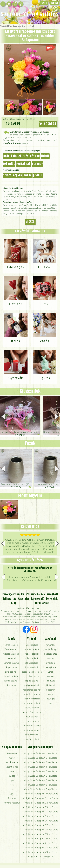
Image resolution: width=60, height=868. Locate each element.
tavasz (12, 776)
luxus (51, 703)
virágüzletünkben (11, 143)
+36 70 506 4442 (35, 595)
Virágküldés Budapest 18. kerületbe (40, 830)
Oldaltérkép (42, 603)
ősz (12, 785)
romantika (51, 645)
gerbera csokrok (32, 685)
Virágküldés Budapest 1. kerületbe (40, 753)
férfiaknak (23, 164)
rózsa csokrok (32, 645)
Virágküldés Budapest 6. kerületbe (40, 776)
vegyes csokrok (32, 654)
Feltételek (52, 599)
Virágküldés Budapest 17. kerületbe (40, 825)
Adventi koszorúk (12, 803)
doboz (28, 175)
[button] (57, 417)
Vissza (30, 222)
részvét (51, 676)
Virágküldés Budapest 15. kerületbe (40, 816)
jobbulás (9, 164)
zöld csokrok (11, 672)
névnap (35, 156)
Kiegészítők (30, 391)
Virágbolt (52, 595)
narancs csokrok (11, 663)
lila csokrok (11, 658)
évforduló (51, 663)
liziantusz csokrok (32, 699)
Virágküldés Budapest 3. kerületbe (40, 762)
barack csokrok (11, 676)
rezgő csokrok (32, 735)
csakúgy (37, 164)
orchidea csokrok (32, 676)
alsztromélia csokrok (32, 672)
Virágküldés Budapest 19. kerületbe (40, 834)
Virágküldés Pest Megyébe (40, 857)
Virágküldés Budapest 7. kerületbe (40, 780)
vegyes (17, 175)
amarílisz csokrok (32, 694)
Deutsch (55, 3)
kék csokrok (11, 685)
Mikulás (12, 798)
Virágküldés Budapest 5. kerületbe (40, 771)
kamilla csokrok (32, 739)
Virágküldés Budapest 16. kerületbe (40, 821)
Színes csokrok (28, 26)
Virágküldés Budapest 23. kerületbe (40, 852)
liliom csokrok (32, 667)
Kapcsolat (23, 599)
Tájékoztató (38, 599)
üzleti (45, 156)
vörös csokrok (11, 645)
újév (12, 794)
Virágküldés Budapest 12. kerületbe (40, 803)
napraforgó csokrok (32, 690)
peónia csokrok (32, 721)
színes (7, 175)
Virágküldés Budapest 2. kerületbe (40, 758)
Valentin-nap (12, 767)
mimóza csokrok (32, 730)
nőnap (12, 771)
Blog (14, 603)
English (44, 3)
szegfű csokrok (32, 708)
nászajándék (51, 667)
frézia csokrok (32, 658)
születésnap (51, 649)
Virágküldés (6, 26)
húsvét (12, 758)
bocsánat (51, 690)
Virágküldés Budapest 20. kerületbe (40, 839)
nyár (6, 156)
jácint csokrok (32, 663)
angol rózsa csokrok (32, 726)
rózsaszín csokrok (11, 654)
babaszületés (20, 156)
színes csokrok (11, 681)
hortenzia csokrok (32, 703)
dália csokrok (32, 717)
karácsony (12, 753)
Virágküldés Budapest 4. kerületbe (40, 767)
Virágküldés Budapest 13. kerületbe (40, 807)
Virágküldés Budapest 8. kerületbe (40, 785)
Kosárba (48, 124)
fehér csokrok (11, 649)
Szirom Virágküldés (30, 15)
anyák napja (12, 762)
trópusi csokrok (32, 681)
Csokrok (16, 26)
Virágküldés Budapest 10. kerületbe (40, 794)
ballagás (51, 699)
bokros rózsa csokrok (32, 712)
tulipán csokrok (32, 649)
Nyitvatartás (9, 599)
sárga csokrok (11, 667)
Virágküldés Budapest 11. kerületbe (40, 798)
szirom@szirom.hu (13, 595)
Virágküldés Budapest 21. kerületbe (40, 843)
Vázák (30, 444)
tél (12, 789)
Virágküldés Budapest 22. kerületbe (40, 848)
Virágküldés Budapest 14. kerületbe (40, 812)
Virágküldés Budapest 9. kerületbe (40, 789)
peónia (38, 175)
